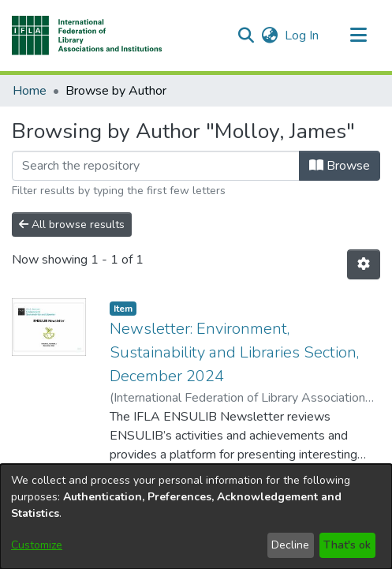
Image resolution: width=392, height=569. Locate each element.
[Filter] (156, 166)
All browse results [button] (72, 225)
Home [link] (30, 91)
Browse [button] (340, 166)
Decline (290, 545)
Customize (37, 545)
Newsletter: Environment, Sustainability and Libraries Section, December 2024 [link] (234, 352)
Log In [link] (302, 36)
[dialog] (196, 517)
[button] (87, 36)
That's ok (347, 545)
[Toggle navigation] (358, 36)
